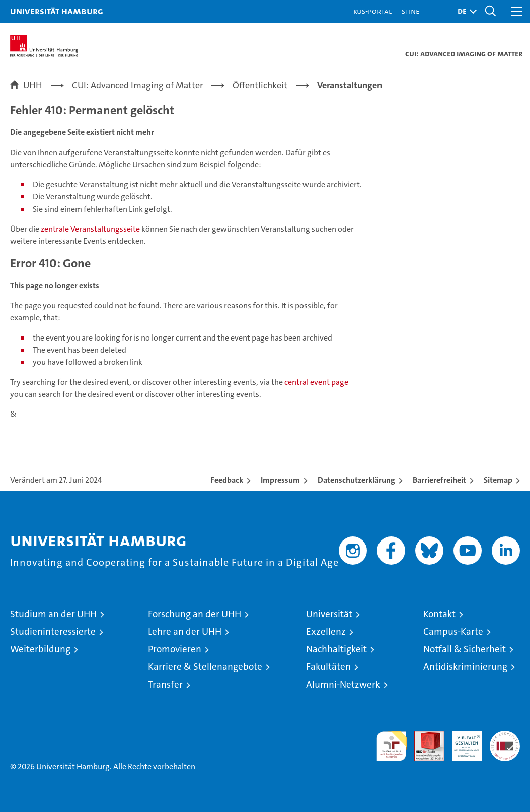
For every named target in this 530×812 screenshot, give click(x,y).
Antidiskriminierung (465, 667)
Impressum (280, 480)
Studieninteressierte (53, 631)
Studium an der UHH (53, 614)
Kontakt (439, 614)
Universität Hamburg (57, 11)
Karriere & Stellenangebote (205, 667)
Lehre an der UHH (185, 631)
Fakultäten (328, 667)
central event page (316, 382)
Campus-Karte (453, 631)
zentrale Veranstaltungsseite (91, 229)
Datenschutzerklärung (356, 480)
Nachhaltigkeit (336, 649)
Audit (424, 736)
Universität (329, 614)
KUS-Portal (372, 11)
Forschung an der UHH (195, 614)
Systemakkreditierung (505, 736)
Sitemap (498, 480)
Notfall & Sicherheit (465, 649)
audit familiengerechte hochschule (392, 746)
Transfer (165, 684)
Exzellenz (326, 631)
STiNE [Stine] (410, 11)
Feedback (227, 480)
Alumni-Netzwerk (343, 684)
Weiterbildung (40, 649)
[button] (465, 11)
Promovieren (175, 649)
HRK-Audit (462, 741)
